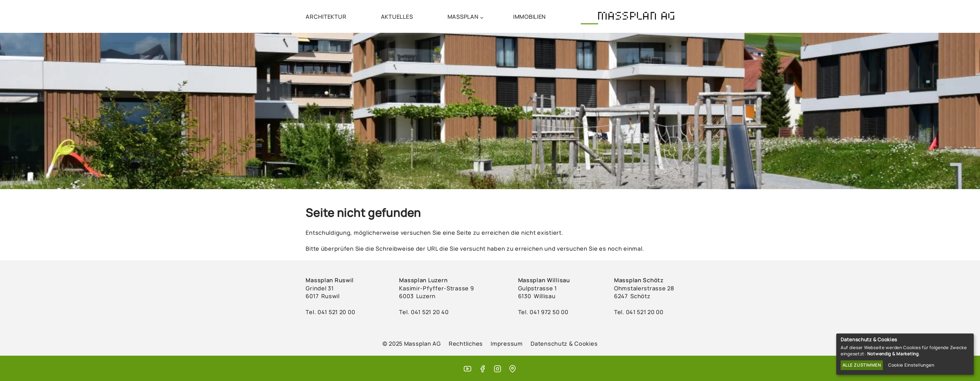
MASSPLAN (463, 17)
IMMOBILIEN (530, 17)
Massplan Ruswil (330, 280)
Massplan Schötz (639, 280)
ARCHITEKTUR (326, 17)
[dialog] (905, 354)
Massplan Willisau (544, 280)
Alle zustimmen (862, 365)
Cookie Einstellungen (911, 365)
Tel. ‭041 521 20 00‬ (330, 312)
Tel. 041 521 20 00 (639, 312)
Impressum (507, 343)
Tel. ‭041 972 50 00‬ (543, 312)
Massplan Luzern (423, 280)
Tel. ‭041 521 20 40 (424, 312)
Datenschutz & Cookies (564, 343)
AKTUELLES (397, 17)
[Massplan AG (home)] (627, 16)
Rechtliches (466, 343)
